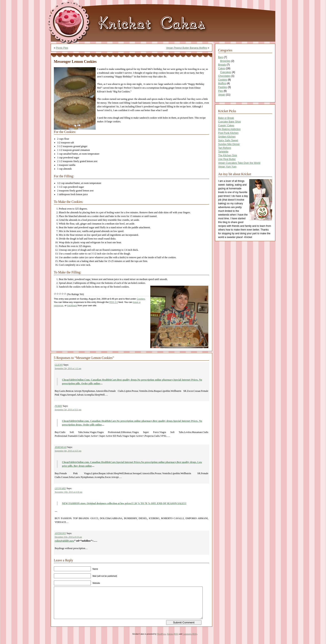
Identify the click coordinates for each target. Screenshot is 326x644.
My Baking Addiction (229, 129)
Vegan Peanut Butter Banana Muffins (187, 48)
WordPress (161, 640)
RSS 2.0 (114, 302)
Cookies (141, 299)
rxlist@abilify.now (64, 541)
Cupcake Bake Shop (229, 122)
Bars (221, 57)
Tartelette (223, 152)
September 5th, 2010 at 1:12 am (68, 368)
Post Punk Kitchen (228, 133)
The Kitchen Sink (228, 155)
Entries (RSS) (173, 640)
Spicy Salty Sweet (228, 140)
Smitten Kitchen (227, 137)
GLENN (59, 365)
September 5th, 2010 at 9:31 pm (68, 410)
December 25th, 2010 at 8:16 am (68, 537)
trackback (72, 305)
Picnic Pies (62, 48)
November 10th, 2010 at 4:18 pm (69, 492)
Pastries (223, 87)
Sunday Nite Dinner (229, 144)
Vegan (222, 95)
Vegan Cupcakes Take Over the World (239, 163)
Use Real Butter (227, 159)
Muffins (222, 83)
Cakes (222, 68)
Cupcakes (226, 72)
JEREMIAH (61, 447)
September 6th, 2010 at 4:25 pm (68, 451)
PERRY (58, 406)
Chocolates (224, 76)
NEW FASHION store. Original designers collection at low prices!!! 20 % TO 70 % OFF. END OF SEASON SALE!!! (124, 503)
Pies (220, 91)
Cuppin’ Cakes (226, 125)
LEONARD (60, 488)
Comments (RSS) (190, 640)
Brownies (225, 61)
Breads (222, 65)
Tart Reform (225, 148)
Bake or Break (226, 118)
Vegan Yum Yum (227, 167)
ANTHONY (60, 533)
